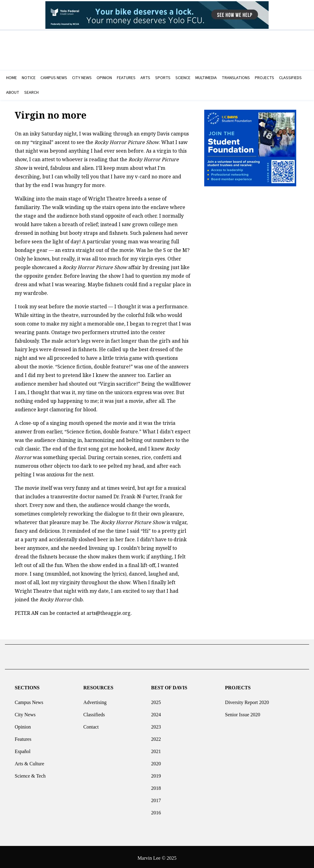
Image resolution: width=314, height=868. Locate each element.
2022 (156, 737)
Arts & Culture (29, 761)
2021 (156, 749)
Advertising (95, 700)
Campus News (29, 700)
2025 (156, 700)
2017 (156, 798)
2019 (156, 773)
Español (23, 749)
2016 (156, 810)
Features (23, 737)
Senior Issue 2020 (243, 712)
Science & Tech (30, 773)
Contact (91, 724)
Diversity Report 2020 (247, 700)
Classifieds (94, 712)
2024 (156, 712)
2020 (156, 761)
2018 (156, 786)
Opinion (23, 724)
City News (25, 712)
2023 (156, 724)
